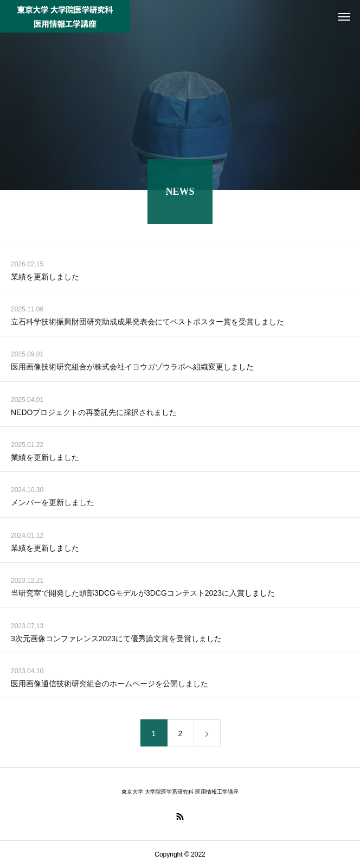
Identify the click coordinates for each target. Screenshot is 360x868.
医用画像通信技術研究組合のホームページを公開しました (110, 686)
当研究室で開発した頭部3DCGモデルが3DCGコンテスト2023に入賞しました (143, 595)
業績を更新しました (45, 278)
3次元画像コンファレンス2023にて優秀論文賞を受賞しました (116, 640)
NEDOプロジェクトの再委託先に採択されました (94, 414)
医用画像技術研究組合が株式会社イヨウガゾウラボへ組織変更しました (132, 369)
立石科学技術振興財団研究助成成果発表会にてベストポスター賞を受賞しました (147, 324)
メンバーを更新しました (53, 505)
